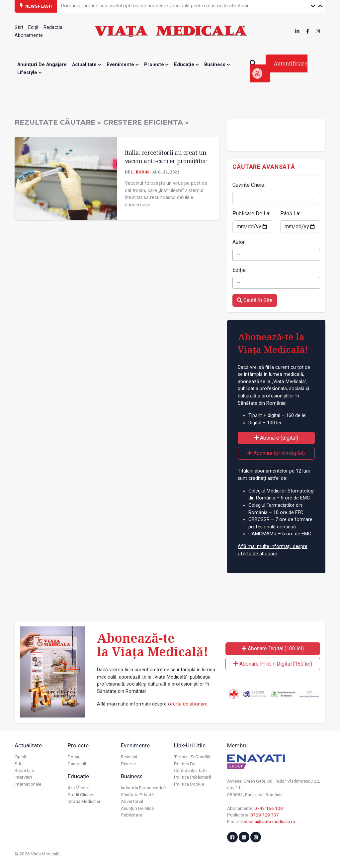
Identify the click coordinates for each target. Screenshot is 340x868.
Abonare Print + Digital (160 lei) (273, 664)
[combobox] (276, 255)
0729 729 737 (265, 815)
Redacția (53, 27)
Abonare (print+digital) (276, 453)
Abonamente (29, 35)
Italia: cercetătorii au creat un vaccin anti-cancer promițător (166, 157)
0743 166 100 (269, 808)
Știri (19, 27)
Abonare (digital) (276, 438)
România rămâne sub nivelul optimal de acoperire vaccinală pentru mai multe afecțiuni (155, 6)
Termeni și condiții (192, 757)
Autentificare (280, 69)
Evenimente (123, 65)
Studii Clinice (80, 795)
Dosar (74, 757)
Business (217, 65)
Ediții (33, 27)
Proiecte (156, 65)
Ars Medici (78, 788)
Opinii (20, 757)
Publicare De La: (251, 214)
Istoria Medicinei (84, 801)
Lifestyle (30, 73)
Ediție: (240, 270)
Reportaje (24, 770)
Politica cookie (189, 784)
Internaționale (28, 784)
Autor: (239, 242)
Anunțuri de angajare (42, 65)
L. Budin (140, 172)
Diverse (128, 764)
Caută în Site (255, 300)
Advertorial (132, 801)
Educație (186, 65)
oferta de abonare (188, 704)
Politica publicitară (193, 777)
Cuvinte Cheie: (249, 185)
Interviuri (23, 777)
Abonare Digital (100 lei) (273, 649)
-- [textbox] (238, 255)
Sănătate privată (137, 795)
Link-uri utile (190, 745)
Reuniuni (129, 757)
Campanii (77, 764)
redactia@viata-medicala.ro (268, 821)
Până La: (290, 214)
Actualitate (87, 65)
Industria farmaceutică (143, 788)
